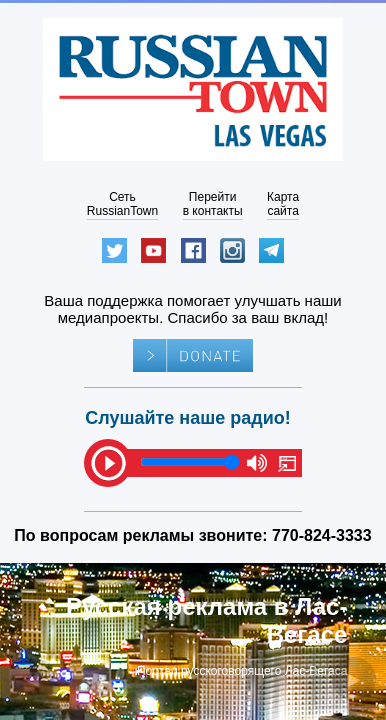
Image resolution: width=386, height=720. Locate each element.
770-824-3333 (322, 535)
